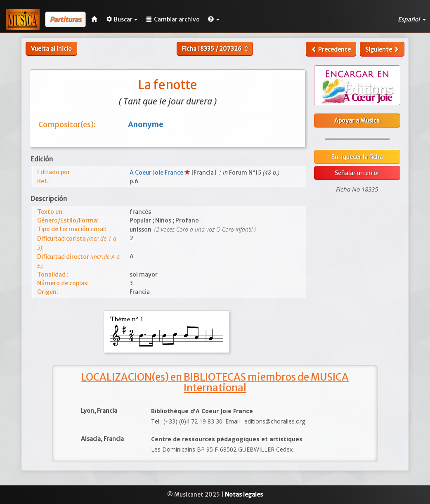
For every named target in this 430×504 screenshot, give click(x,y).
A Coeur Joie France (157, 173)
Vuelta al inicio (51, 49)
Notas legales (244, 495)
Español (412, 19)
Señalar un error (357, 173)
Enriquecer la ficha (357, 157)
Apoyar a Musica (357, 121)
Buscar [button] (122, 19)
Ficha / (216, 49)
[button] (214, 19)
